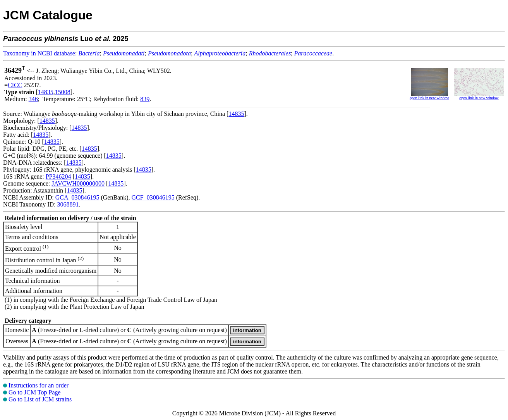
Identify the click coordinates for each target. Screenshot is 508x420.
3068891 (68, 204)
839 (145, 99)
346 (33, 99)
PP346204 (58, 176)
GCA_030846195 (77, 197)
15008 (63, 92)
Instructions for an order (39, 385)
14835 (46, 92)
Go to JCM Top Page (35, 392)
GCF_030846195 (153, 197)
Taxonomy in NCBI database (39, 53)
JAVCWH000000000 (78, 183)
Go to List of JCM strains (40, 399)
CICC (15, 85)
